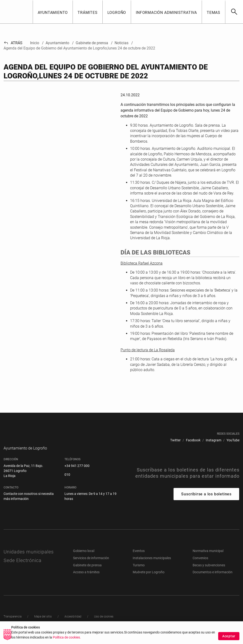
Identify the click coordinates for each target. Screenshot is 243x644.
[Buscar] (234, 12)
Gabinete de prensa (87, 572)
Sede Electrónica (23, 568)
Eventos (139, 558)
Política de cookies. (67, 638)
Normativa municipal (208, 558)
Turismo (139, 572)
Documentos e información (213, 579)
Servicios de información (91, 565)
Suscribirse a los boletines (206, 501)
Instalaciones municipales (152, 565)
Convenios (200, 565)
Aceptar (229, 636)
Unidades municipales (29, 559)
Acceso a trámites (86, 579)
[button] (53, 12)
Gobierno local (84, 558)
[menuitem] (175, 440)
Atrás (13, 43)
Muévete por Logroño (149, 579)
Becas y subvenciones (209, 572)
